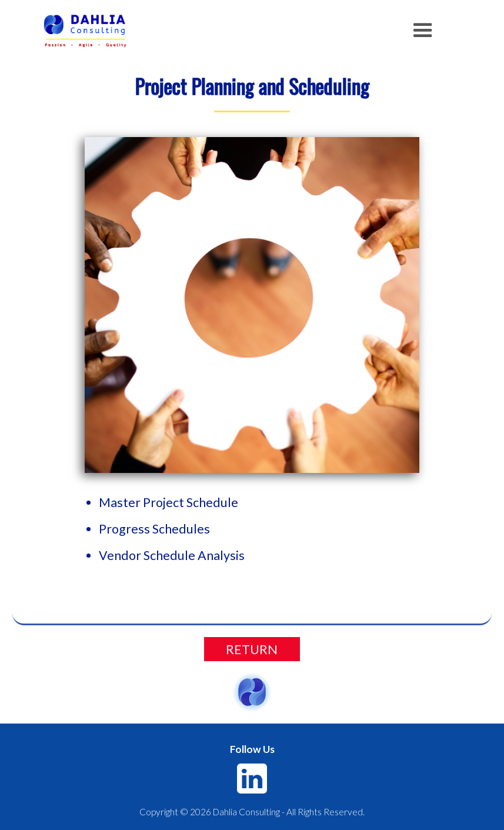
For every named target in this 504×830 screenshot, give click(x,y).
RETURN (252, 649)
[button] (423, 31)
